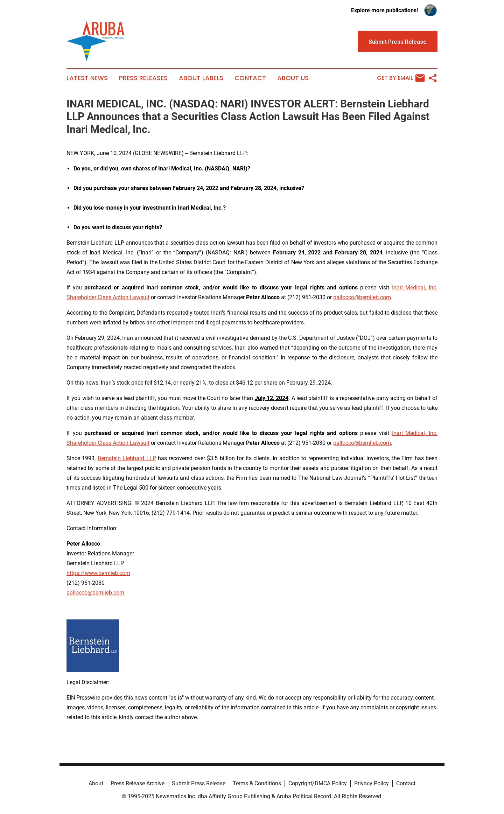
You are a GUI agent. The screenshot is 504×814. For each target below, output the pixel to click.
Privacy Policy (372, 783)
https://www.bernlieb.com (98, 573)
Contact (250, 78)
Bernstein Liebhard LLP (127, 458)
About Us (293, 78)
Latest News (87, 78)
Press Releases (143, 78)
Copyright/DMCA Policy (318, 783)
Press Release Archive (138, 783)
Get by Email (401, 78)
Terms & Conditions (257, 783)
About (96, 783)
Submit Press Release (199, 783)
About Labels (201, 78)
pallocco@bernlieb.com (362, 297)
